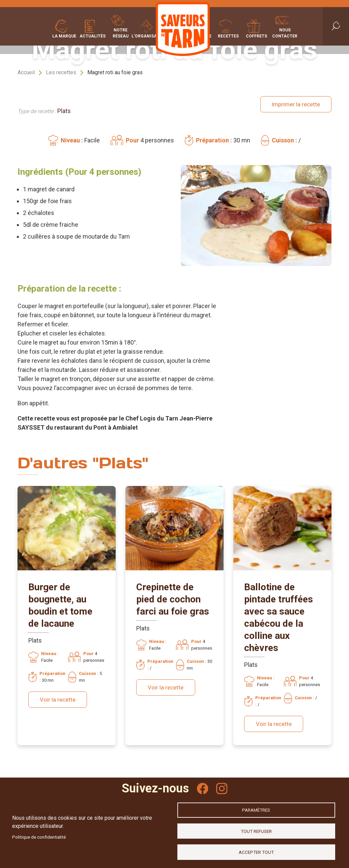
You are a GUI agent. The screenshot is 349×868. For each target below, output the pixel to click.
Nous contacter (300, 32)
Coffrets (272, 35)
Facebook (202, 784)
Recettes (244, 35)
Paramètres (256, 808)
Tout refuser (256, 830)
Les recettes (61, 72)
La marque (49, 35)
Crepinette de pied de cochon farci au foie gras (173, 594)
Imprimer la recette (294, 101)
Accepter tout (256, 851)
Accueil (26, 72)
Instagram (222, 784)
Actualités (77, 35)
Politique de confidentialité (39, 835)
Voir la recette (59, 694)
